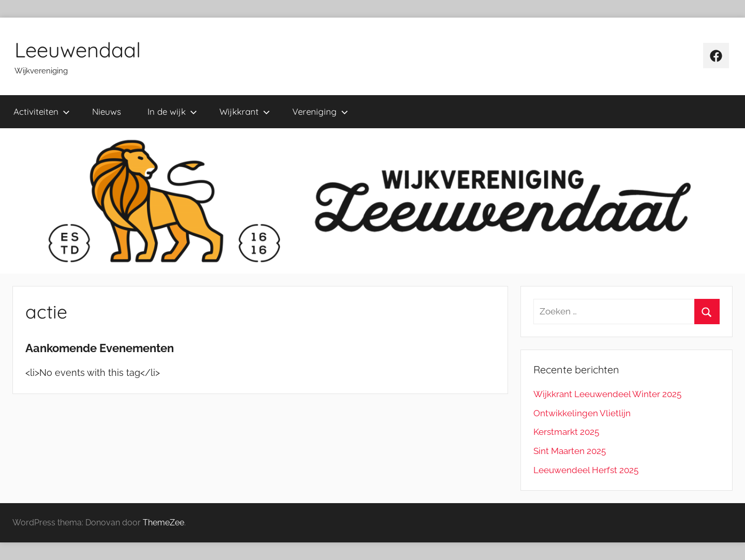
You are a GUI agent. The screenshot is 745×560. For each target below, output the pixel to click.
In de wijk (172, 111)
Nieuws (107, 111)
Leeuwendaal (78, 50)
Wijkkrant (245, 111)
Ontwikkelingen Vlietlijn (582, 413)
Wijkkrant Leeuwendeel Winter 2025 (607, 394)
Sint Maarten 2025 (570, 451)
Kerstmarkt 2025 (566, 432)
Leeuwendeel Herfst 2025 (586, 470)
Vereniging (320, 111)
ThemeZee (163, 523)
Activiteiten (42, 111)
